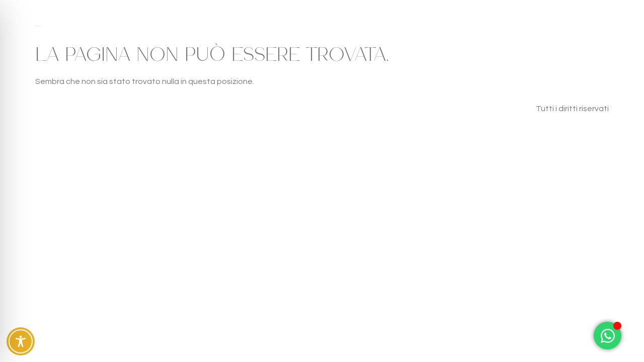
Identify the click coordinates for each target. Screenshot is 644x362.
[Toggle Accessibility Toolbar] (21, 341)
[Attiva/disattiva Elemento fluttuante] (608, 336)
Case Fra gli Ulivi (38, 26)
